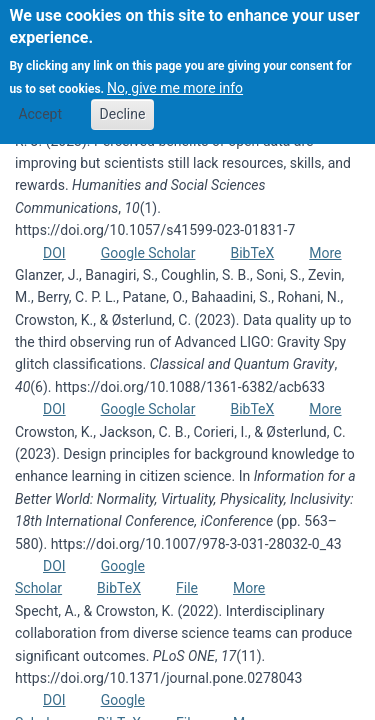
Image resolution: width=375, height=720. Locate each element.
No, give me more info (175, 74)
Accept (40, 101)
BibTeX (252, 253)
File (187, 588)
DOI (54, 253)
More (325, 253)
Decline (123, 101)
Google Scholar (148, 253)
